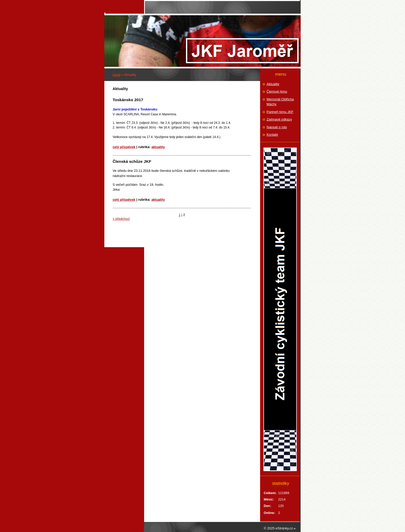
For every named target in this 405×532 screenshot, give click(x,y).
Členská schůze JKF (132, 161)
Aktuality (158, 147)
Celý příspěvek (124, 147)
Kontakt (272, 135)
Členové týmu (277, 91)
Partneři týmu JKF (280, 112)
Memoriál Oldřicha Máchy (280, 102)
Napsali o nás (277, 127)
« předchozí (121, 219)
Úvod (116, 75)
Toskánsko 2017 (128, 100)
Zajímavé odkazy (279, 119)
